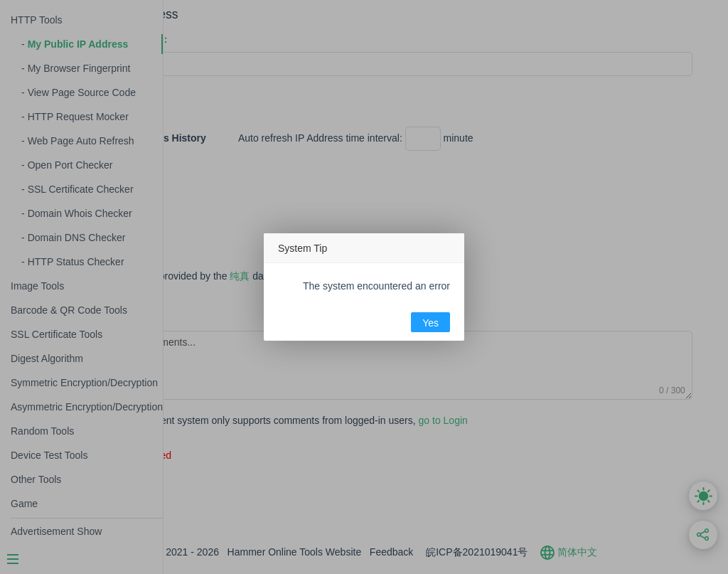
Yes (430, 323)
